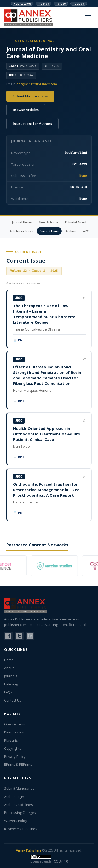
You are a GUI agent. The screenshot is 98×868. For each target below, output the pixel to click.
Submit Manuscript (19, 788)
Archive (71, 231)
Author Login (14, 797)
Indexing (11, 684)
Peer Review (14, 732)
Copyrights (13, 748)
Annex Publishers (29, 850)
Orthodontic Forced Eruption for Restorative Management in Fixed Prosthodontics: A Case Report (46, 490)
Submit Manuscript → (30, 96)
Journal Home (22, 222)
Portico (61, 4)
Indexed (44, 4)
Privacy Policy (15, 757)
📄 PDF (19, 340)
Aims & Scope (48, 222)
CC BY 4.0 (61, 861)
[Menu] (88, 18)
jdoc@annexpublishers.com (36, 84)
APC (86, 231)
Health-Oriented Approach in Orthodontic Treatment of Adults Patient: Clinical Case (47, 434)
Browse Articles (26, 110)
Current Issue (49, 231)
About (9, 668)
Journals (11, 676)
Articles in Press (21, 231)
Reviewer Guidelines (21, 829)
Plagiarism (12, 740)
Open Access (15, 724)
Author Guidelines (19, 805)
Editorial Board (76, 222)
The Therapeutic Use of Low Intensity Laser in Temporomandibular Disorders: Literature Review (44, 314)
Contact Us (13, 700)
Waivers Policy (16, 821)
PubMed (78, 4)
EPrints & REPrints (18, 764)
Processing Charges (20, 813)
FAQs (8, 692)
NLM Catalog (22, 4)
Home (9, 660)
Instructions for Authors (32, 124)
